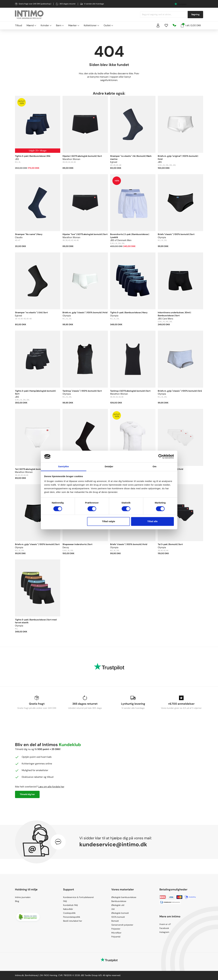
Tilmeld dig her (27, 794)
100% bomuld (118, 917)
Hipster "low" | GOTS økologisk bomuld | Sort (85, 234)
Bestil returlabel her (73, 921)
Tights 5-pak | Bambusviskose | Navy (129, 312)
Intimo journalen (23, 897)
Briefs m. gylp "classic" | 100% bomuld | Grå (180, 391)
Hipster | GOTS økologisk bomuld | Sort (82, 156)
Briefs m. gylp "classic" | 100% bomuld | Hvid (85, 312)
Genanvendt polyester (122, 925)
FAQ (65, 901)
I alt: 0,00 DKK (191, 25)
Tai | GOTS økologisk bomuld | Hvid (33, 469)
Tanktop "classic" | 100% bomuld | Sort (82, 391)
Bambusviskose (119, 901)
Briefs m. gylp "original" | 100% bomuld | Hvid (178, 158)
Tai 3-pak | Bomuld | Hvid (170, 469)
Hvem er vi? (165, 924)
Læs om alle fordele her (51, 787)
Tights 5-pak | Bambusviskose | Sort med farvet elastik (36, 621)
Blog (17, 901)
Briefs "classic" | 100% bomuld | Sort (176, 234)
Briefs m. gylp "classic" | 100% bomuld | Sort (37, 544)
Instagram (164, 932)
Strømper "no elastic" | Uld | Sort (31, 312)
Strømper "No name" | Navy (29, 234)
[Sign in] (158, 25)
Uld (113, 909)
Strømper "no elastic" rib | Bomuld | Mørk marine (131, 158)
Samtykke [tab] (63, 466)
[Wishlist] (166, 25)
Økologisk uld (118, 905)
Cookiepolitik (69, 913)
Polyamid (116, 937)
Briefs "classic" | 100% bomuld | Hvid (129, 544)
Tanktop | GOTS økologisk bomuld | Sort (130, 391)
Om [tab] (155, 466)
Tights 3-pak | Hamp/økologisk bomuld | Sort (35, 392)
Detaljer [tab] (109, 466)
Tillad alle (152, 521)
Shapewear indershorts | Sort (77, 544)
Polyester (116, 929)
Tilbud (19, 25)
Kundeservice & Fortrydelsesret (78, 897)
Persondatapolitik (72, 917)
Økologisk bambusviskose (124, 897)
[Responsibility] (174, 25)
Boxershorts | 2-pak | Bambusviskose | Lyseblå (130, 236)
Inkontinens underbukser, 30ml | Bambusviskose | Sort (174, 314)
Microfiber (116, 933)
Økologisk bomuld (120, 913)
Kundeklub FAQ (70, 905)
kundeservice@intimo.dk (113, 844)
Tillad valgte (108, 521)
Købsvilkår (68, 909)
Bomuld (115, 921)
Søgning (195, 14)
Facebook (164, 928)
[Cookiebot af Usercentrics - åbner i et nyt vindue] (161, 456)
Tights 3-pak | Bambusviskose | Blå (33, 156)
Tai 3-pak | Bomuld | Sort (170, 544)
